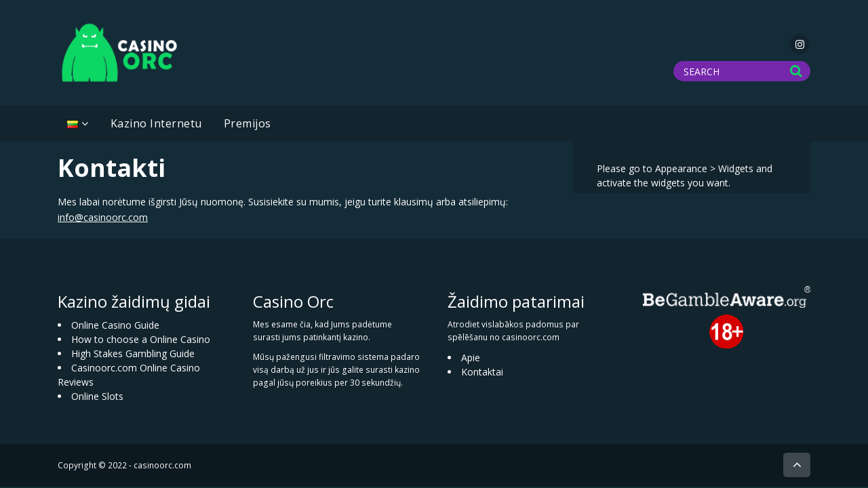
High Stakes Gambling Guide (133, 353)
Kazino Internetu (156, 123)
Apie (471, 358)
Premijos (248, 123)
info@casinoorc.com (103, 217)
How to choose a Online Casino (141, 339)
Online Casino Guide (115, 325)
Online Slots (97, 396)
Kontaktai (482, 372)
